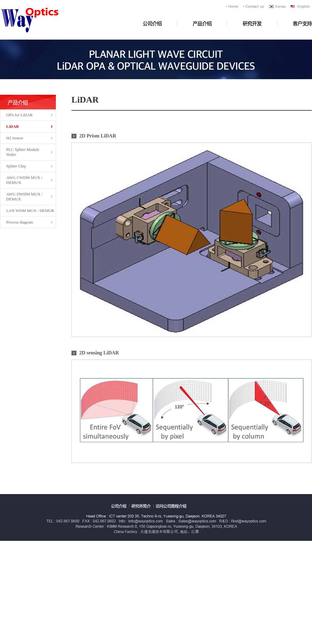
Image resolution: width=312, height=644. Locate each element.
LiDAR (12, 126)
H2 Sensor (15, 138)
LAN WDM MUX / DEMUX (30, 211)
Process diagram (20, 222)
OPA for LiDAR (19, 115)
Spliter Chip (16, 166)
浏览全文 (0, 0)
